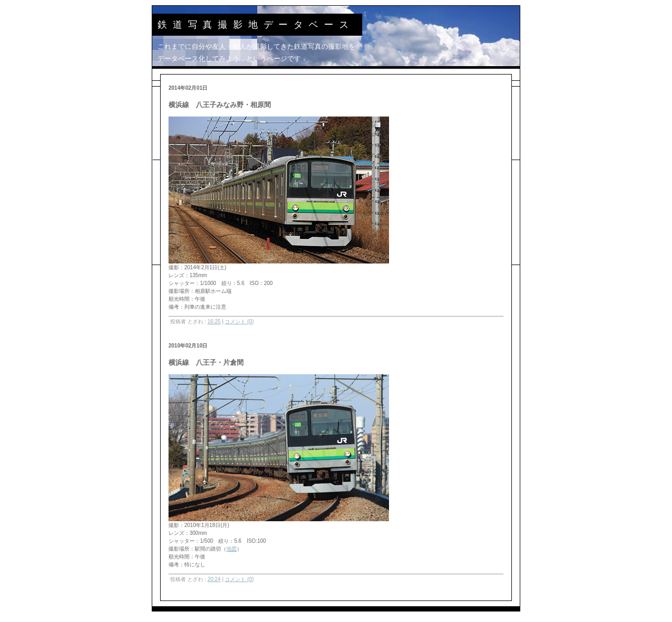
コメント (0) (239, 321)
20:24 (214, 579)
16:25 (214, 321)
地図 (232, 549)
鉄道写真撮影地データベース (256, 25)
